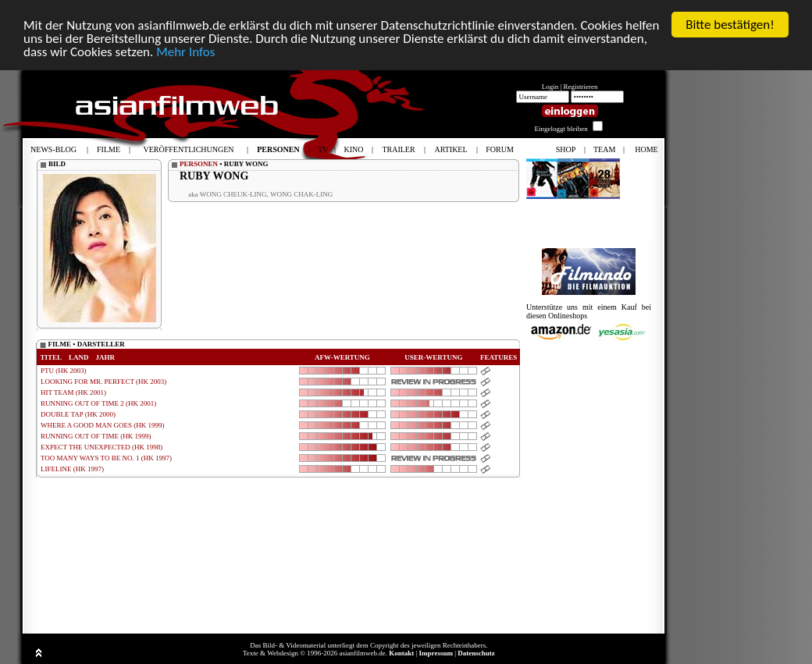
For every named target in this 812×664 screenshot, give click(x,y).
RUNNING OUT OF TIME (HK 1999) (96, 436)
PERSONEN (199, 164)
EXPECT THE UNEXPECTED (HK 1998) (101, 447)
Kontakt (401, 653)
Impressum (436, 653)
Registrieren (581, 87)
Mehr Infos (185, 52)
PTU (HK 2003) (64, 371)
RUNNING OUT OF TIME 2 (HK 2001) (98, 403)
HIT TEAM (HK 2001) (73, 392)
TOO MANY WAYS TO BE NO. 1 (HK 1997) (106, 458)
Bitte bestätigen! (730, 25)
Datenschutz (476, 653)
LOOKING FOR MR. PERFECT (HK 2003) (103, 382)
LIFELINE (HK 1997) (72, 469)
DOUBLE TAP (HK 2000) (78, 414)
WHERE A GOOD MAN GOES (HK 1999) (103, 425)
